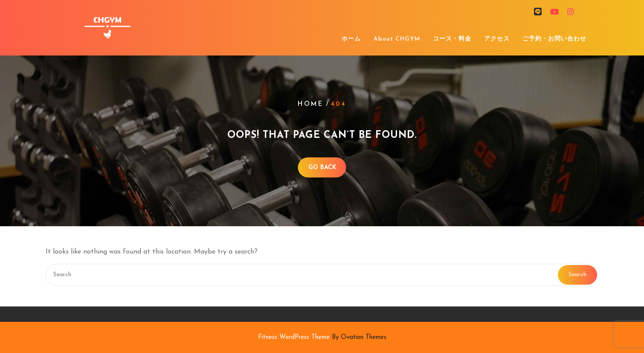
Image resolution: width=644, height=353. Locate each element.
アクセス (497, 39)
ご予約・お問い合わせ (554, 39)
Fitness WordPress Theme (322, 337)
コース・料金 (452, 39)
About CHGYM (397, 39)
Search (577, 275)
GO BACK (322, 167)
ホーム (351, 39)
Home (311, 104)
